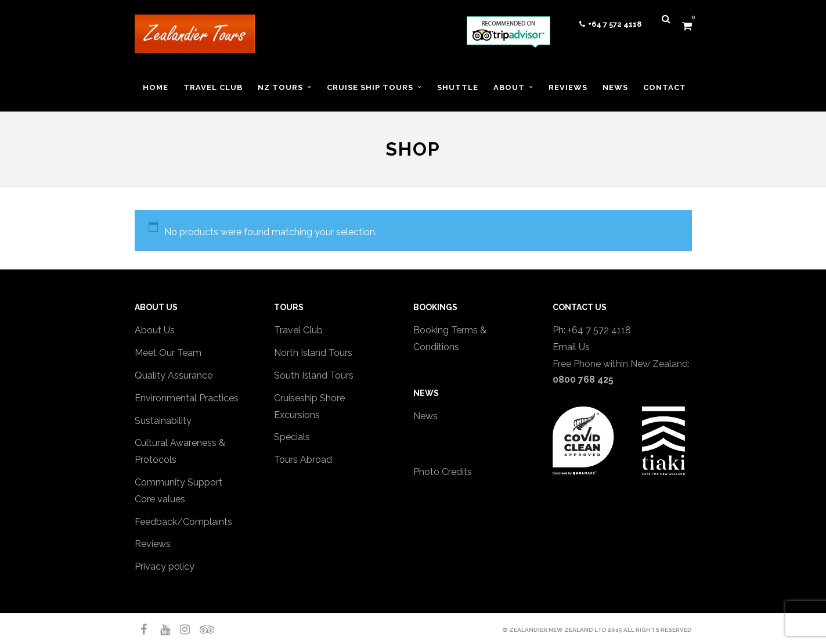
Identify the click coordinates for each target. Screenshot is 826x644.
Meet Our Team (168, 353)
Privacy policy (165, 566)
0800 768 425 (583, 379)
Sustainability (163, 421)
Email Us (571, 347)
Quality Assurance (174, 375)
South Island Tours (314, 375)
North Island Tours (313, 353)
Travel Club (298, 330)
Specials (292, 437)
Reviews (153, 544)
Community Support (178, 482)
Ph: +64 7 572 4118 (592, 330)
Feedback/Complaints (183, 522)
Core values (160, 499)
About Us (155, 330)
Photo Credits (443, 472)
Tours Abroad (303, 460)
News (425, 416)
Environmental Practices (187, 398)
